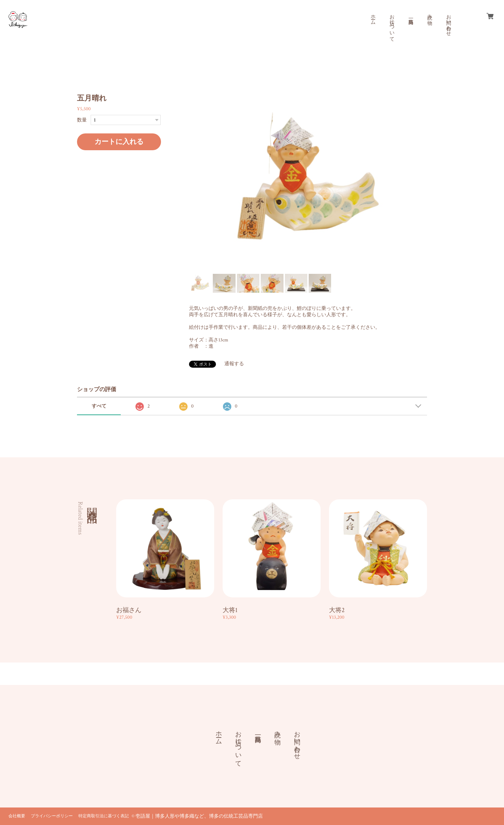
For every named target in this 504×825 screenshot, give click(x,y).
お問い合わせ (448, 22)
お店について (392, 25)
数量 (82, 120)
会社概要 (17, 816)
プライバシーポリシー (52, 816)
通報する (234, 364)
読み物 (429, 14)
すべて (99, 406)
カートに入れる (119, 142)
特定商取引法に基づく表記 (104, 816)
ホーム (373, 17)
